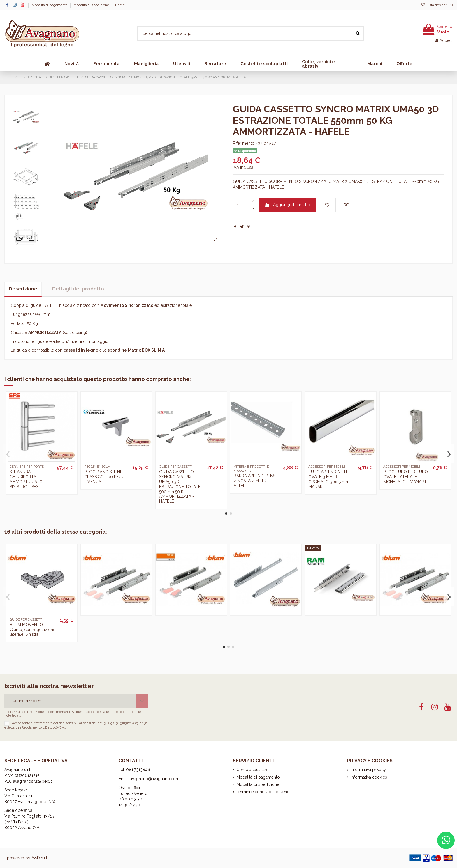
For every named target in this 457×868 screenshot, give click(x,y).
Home (120, 5)
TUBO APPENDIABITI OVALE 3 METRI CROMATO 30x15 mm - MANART (330, 479)
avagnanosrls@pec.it (32, 781)
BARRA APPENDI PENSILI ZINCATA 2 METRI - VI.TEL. (257, 481)
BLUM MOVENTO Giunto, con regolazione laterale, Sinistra (32, 630)
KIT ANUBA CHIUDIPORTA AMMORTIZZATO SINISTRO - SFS (26, 479)
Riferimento (244, 143)
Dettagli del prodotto (78, 289)
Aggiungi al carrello (287, 205)
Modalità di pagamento (50, 5)
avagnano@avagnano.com (155, 779)
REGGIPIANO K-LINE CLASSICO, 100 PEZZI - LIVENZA (106, 477)
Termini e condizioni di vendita (265, 792)
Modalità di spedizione (92, 5)
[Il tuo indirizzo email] (70, 701)
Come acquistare (252, 770)
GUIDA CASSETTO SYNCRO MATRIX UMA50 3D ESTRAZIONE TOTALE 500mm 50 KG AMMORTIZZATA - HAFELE (180, 487)
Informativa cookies (369, 777)
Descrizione (23, 289)
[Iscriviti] (142, 701)
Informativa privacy (368, 770)
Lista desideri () (437, 5)
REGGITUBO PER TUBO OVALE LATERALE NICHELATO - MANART (406, 477)
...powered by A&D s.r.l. (26, 858)
